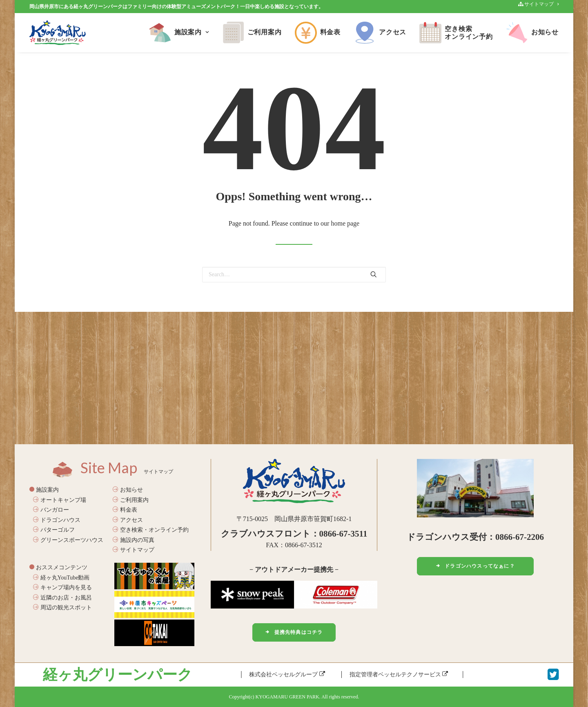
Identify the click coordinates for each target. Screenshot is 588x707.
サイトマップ (134, 550)
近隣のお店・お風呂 (62, 597)
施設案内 (179, 33)
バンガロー (51, 510)
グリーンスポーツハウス (68, 540)
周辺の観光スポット (62, 607)
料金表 (318, 33)
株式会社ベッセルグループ (287, 675)
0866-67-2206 (520, 537)
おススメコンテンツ (58, 567)
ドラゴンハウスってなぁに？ (475, 566)
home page (345, 223)
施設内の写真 (134, 540)
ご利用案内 (252, 33)
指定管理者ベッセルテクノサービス (399, 675)
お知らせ (532, 33)
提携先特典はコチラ (294, 632)
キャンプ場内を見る (62, 587)
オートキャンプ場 (60, 500)
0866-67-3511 (343, 534)
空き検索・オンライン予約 (151, 530)
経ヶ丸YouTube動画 (61, 577)
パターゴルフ (54, 530)
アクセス (380, 33)
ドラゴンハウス (57, 520)
